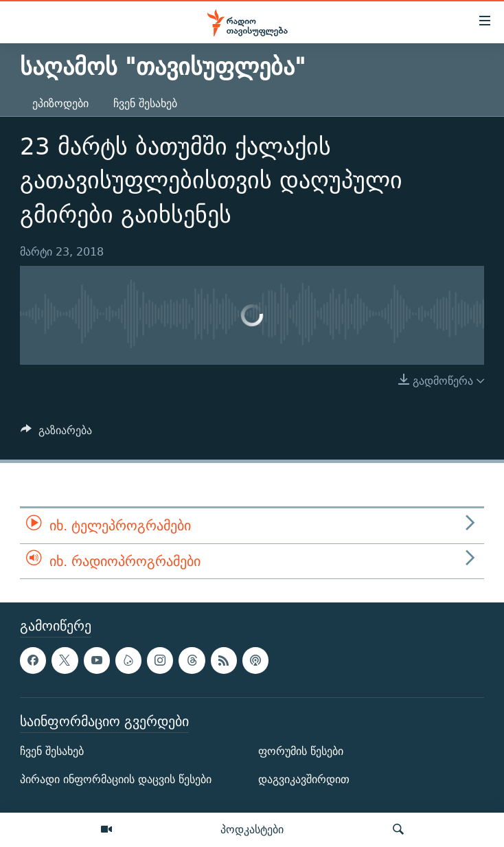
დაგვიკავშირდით (304, 779)
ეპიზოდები (60, 103)
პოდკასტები (252, 829)
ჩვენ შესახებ (145, 103)
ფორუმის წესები (301, 751)
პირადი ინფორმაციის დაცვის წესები (116, 779)
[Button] (56, 434)
